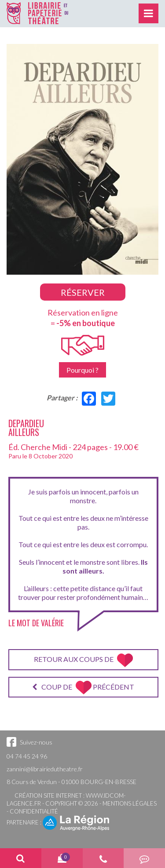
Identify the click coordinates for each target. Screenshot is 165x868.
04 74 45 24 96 (27, 756)
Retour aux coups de (83, 660)
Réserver (83, 292)
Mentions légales (130, 803)
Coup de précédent (83, 688)
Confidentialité (34, 811)
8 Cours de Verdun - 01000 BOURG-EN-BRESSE (71, 782)
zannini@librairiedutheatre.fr (45, 769)
